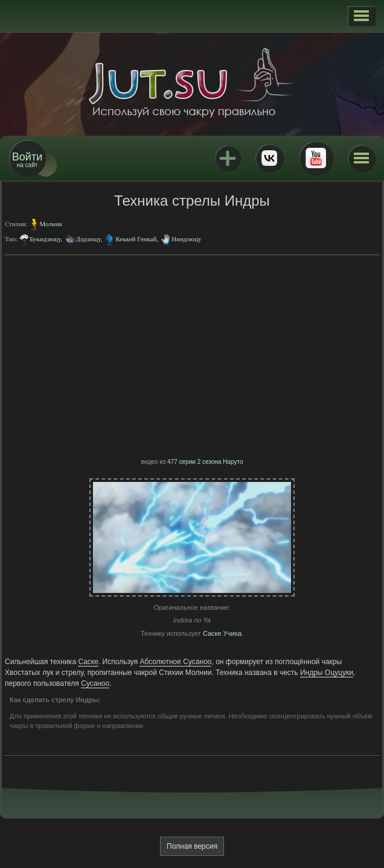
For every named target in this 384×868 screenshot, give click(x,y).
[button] (361, 16)
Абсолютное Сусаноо (175, 662)
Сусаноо (95, 683)
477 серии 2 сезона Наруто (205, 462)
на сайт (27, 160)
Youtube (316, 158)
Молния (50, 224)
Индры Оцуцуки (327, 673)
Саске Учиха (222, 633)
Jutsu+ (228, 158)
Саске (88, 662)
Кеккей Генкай (136, 239)
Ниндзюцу (186, 239)
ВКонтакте (269, 158)
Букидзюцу (45, 239)
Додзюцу (88, 239)
